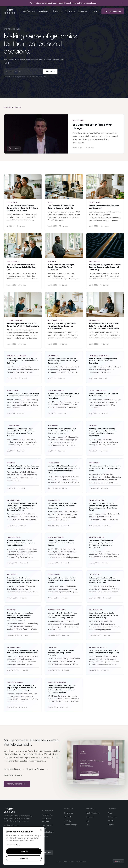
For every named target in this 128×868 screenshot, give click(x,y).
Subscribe (50, 71)
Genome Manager (71, 825)
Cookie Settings (81, 861)
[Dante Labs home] (9, 11)
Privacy (58, 861)
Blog (88, 821)
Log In (95, 11)
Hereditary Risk (47, 815)
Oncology (67, 821)
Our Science (70, 11)
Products (57, 11)
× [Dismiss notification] (122, 3)
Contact (111, 825)
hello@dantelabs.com (11, 825)
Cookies (72, 861)
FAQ (88, 825)
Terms (65, 861)
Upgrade (45, 836)
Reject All (24, 858)
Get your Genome (113, 11)
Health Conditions (93, 813)
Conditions (45, 11)
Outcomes (83, 11)
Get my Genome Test (17, 786)
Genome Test (69, 813)
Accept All (24, 851)
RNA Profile (68, 817)
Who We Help (30, 11)
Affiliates (111, 821)
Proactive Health (48, 832)
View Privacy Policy (13, 845)
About (110, 813)
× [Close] (41, 830)
